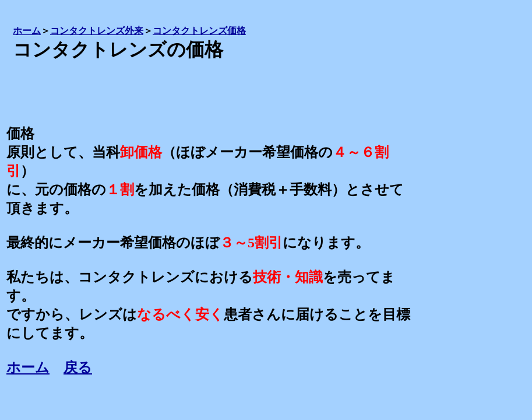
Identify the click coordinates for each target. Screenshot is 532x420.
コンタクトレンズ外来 (97, 31)
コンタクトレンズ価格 (199, 31)
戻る (78, 367)
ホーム (28, 367)
